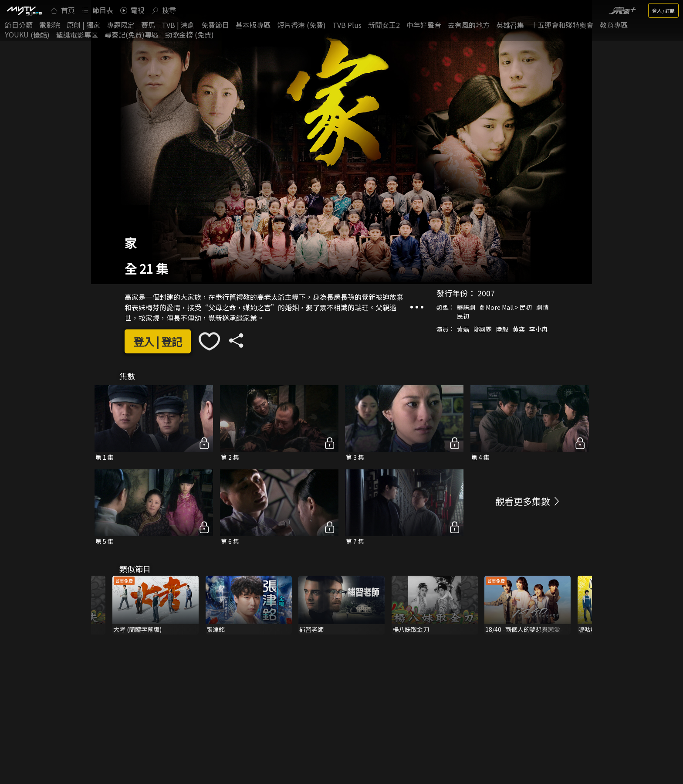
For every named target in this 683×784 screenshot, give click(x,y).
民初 (463, 316)
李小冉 (538, 329)
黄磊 (463, 329)
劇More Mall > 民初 (506, 307)
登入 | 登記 (158, 341)
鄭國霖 (483, 329)
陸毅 (502, 329)
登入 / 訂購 (663, 10)
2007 (486, 293)
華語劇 (466, 307)
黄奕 (519, 329)
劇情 (542, 307)
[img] (24, 10)
